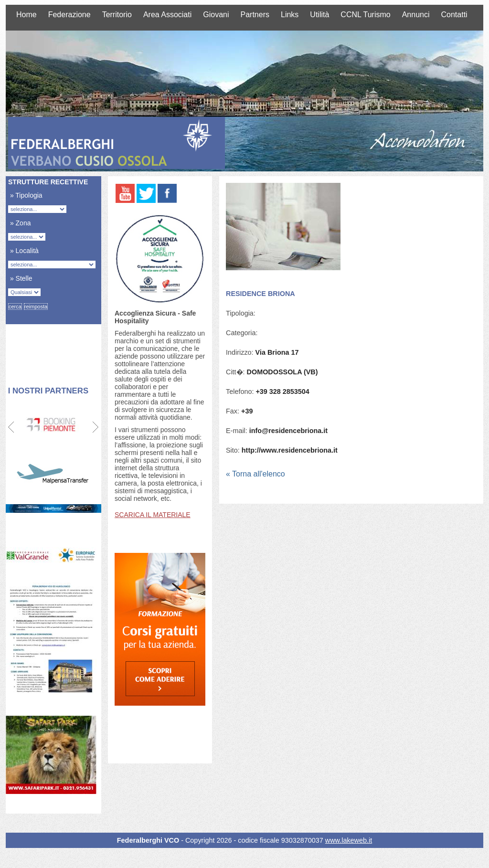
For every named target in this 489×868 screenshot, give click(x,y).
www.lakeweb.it (349, 840)
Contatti (454, 15)
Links (290, 15)
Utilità (319, 15)
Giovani (216, 15)
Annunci (416, 15)
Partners (255, 15)
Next (95, 427)
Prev (12, 427)
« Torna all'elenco (255, 474)
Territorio (117, 15)
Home (27, 15)
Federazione (69, 15)
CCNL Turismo (365, 15)
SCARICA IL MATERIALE (153, 515)
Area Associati (167, 15)
